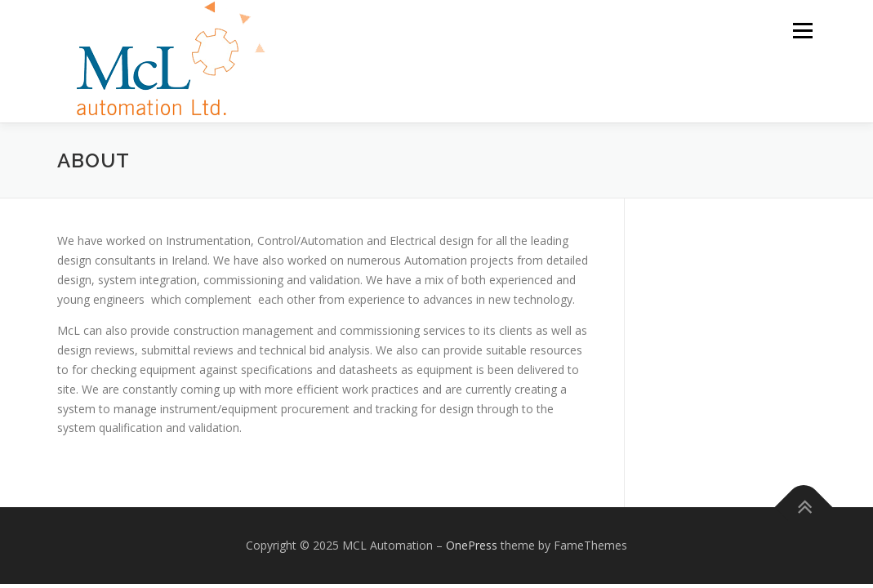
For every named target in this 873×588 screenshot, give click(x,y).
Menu (802, 31)
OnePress (472, 545)
